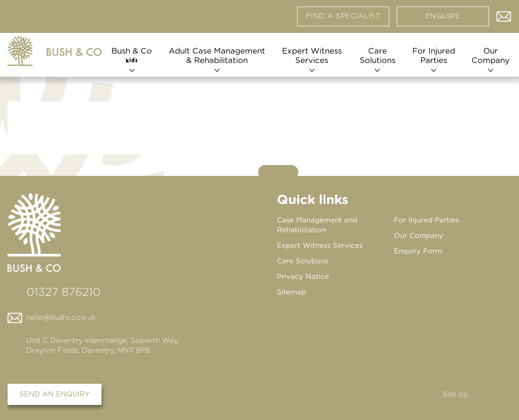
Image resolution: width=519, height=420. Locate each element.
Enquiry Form (418, 251)
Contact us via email (504, 14)
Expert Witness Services (312, 56)
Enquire (443, 16)
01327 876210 (63, 293)
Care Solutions (377, 56)
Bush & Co (132, 55)
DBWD (491, 394)
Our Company (491, 56)
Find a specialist (343, 16)
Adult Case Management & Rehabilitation (217, 56)
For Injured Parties (434, 56)
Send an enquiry (55, 394)
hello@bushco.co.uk (61, 318)
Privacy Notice (303, 277)
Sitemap (291, 292)
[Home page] (55, 51)
